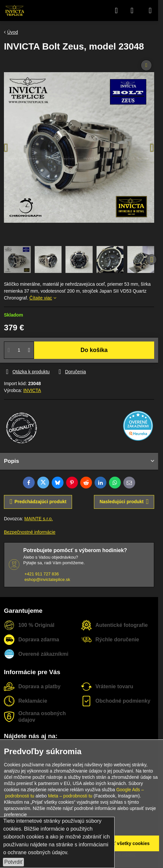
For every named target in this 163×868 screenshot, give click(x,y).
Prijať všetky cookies (127, 843)
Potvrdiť (13, 862)
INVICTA (32, 390)
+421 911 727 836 (42, 574)
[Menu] (150, 10)
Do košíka (94, 350)
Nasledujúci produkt (124, 502)
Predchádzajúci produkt (38, 502)
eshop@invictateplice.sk (47, 579)
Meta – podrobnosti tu (70, 796)
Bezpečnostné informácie (30, 532)
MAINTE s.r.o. (38, 519)
